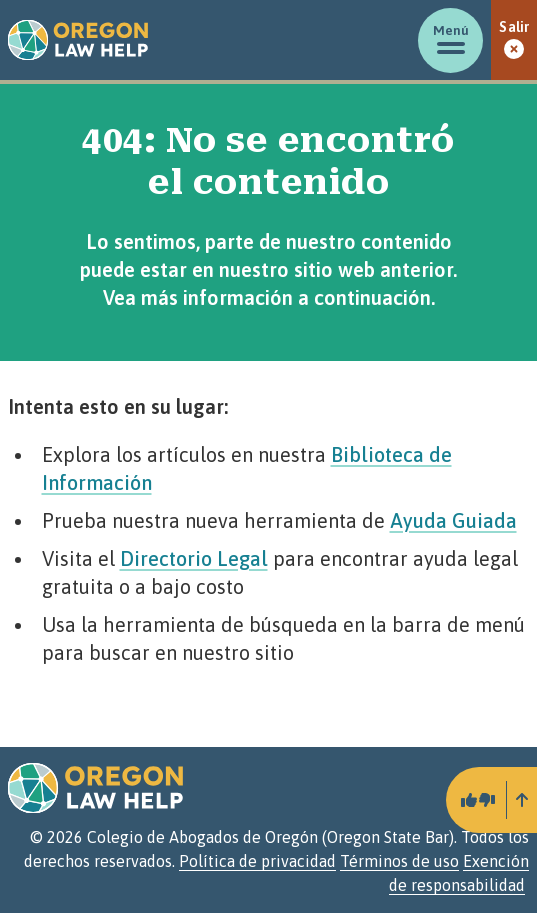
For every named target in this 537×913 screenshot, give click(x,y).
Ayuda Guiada (453, 520)
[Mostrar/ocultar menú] (450, 40)
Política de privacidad (257, 861)
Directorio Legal (194, 558)
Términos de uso (399, 861)
